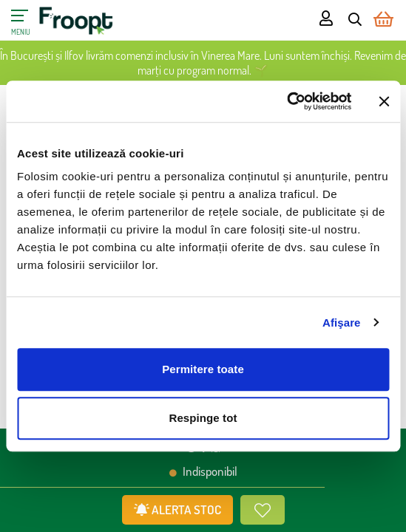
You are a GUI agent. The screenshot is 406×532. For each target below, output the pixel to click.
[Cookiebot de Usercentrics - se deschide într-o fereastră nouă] (287, 101)
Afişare (342, 323)
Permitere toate (203, 369)
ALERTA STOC (177, 509)
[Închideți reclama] (384, 101)
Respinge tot (203, 418)
